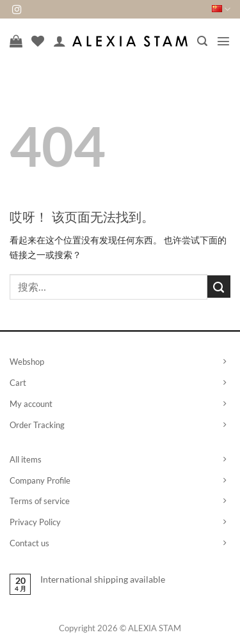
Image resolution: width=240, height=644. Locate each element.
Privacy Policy (35, 522)
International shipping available (103, 579)
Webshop (27, 362)
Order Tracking (37, 425)
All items (26, 459)
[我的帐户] (60, 41)
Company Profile (40, 480)
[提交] (219, 287)
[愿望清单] (38, 41)
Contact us (29, 543)
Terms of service (40, 501)
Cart (18, 383)
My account (31, 404)
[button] (202, 41)
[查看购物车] (16, 41)
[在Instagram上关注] (17, 10)
